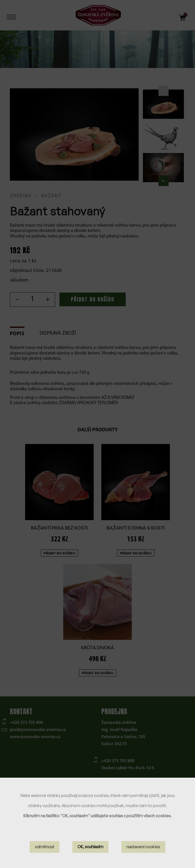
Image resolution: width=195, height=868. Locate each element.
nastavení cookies (143, 847)
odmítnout (45, 847)
